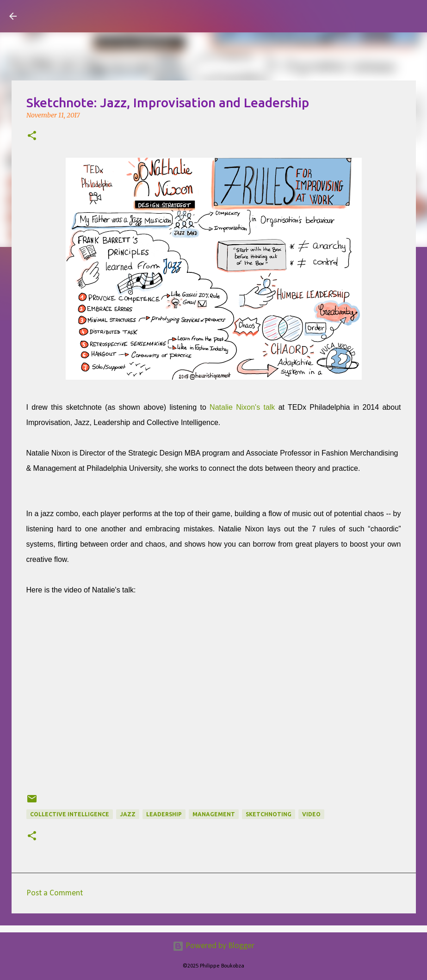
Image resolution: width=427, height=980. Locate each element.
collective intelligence (70, 814)
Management (214, 814)
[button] (32, 136)
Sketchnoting (269, 814)
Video (311, 814)
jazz (128, 814)
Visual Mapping (78, 16)
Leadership (164, 814)
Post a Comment (55, 893)
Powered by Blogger (213, 946)
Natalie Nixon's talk (242, 407)
